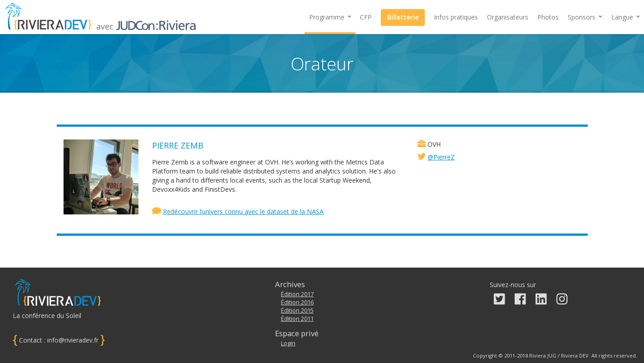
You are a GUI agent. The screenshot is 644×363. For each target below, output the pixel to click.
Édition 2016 (297, 302)
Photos (548, 17)
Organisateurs (508, 17)
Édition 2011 (297, 319)
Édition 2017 (297, 294)
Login (288, 343)
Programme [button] (330, 17)
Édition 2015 (297, 311)
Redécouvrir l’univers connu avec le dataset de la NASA (243, 211)
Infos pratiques (456, 17)
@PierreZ (441, 157)
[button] (585, 17)
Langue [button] (626, 17)
